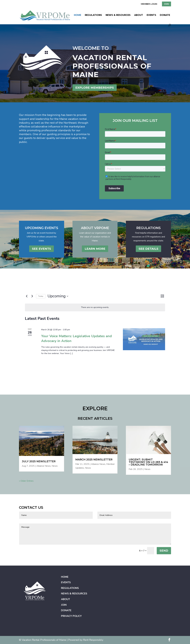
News (55, 466)
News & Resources (118, 15)
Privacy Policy (71, 616)
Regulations (93, 15)
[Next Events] (32, 296)
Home (78, 15)
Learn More (95, 249)
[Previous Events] (27, 296)
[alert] (95, 307)
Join (64, 605)
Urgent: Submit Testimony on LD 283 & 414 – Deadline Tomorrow (148, 462)
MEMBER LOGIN (149, 4)
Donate (165, 15)
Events (151, 15)
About (139, 15)
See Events (41, 249)
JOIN (166, 4)
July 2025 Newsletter (39, 461)
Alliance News (44, 466)
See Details (148, 249)
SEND (164, 551)
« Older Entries (26, 481)
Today (41, 296)
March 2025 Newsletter (94, 460)
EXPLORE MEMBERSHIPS (95, 88)
